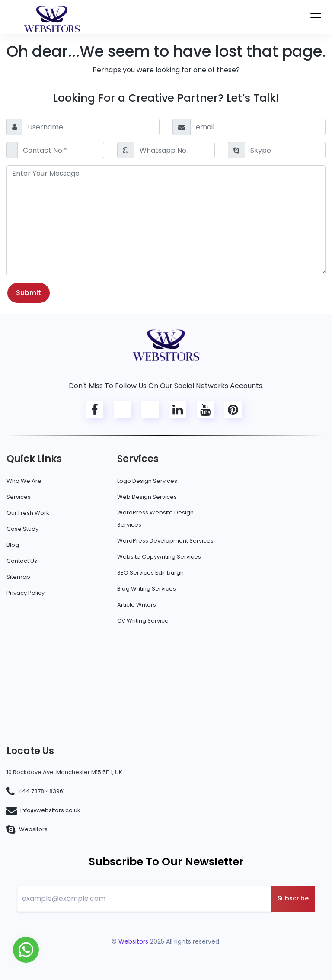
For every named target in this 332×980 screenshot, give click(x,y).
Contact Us (22, 561)
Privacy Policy (26, 593)
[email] (258, 127)
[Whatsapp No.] (174, 150)
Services (19, 497)
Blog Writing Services (147, 589)
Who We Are (24, 481)
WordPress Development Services (165, 541)
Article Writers (137, 605)
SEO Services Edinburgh (150, 573)
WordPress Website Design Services (155, 519)
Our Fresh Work (28, 513)
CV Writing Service (143, 621)
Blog (13, 545)
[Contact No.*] (61, 150)
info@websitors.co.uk (50, 810)
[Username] (91, 127)
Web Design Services (147, 497)
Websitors (33, 829)
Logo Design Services (147, 481)
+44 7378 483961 (41, 791)
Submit (29, 293)
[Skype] (285, 150)
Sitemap (18, 577)
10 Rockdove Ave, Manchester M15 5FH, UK (64, 772)
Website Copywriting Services (159, 557)
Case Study (22, 529)
